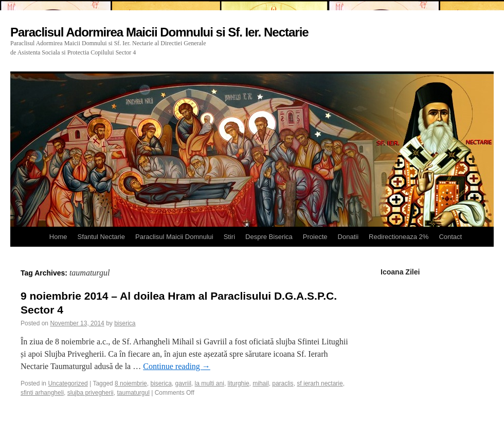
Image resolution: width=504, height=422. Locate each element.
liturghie (239, 383)
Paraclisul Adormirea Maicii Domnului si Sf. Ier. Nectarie (159, 32)
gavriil (183, 383)
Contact (450, 237)
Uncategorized (68, 383)
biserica (125, 323)
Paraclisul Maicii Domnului (174, 237)
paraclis (283, 383)
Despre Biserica (269, 237)
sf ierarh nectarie (320, 383)
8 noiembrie (131, 383)
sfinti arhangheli (42, 393)
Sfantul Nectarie (101, 237)
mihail (260, 383)
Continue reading (177, 366)
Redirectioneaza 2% (399, 237)
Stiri (229, 237)
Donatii (348, 237)
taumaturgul (133, 393)
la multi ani (210, 383)
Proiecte (315, 237)
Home (58, 237)
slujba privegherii (91, 393)
